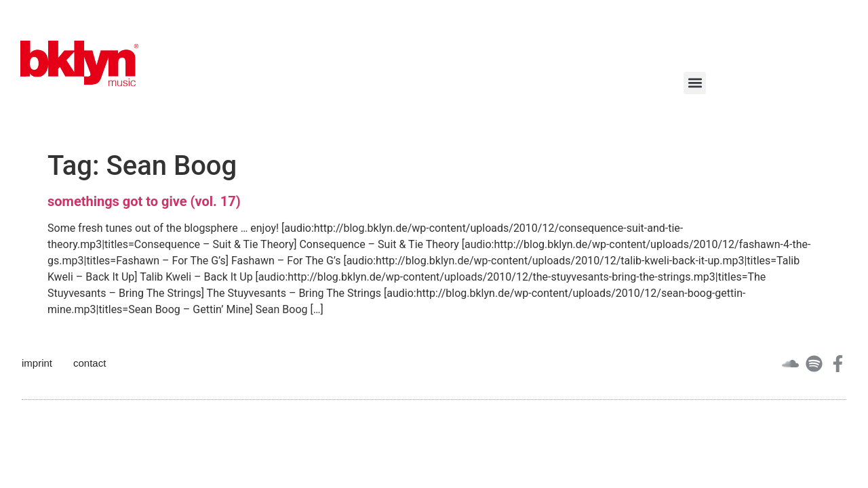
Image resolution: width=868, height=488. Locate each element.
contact (90, 363)
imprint (37, 363)
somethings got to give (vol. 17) (144, 201)
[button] (695, 83)
